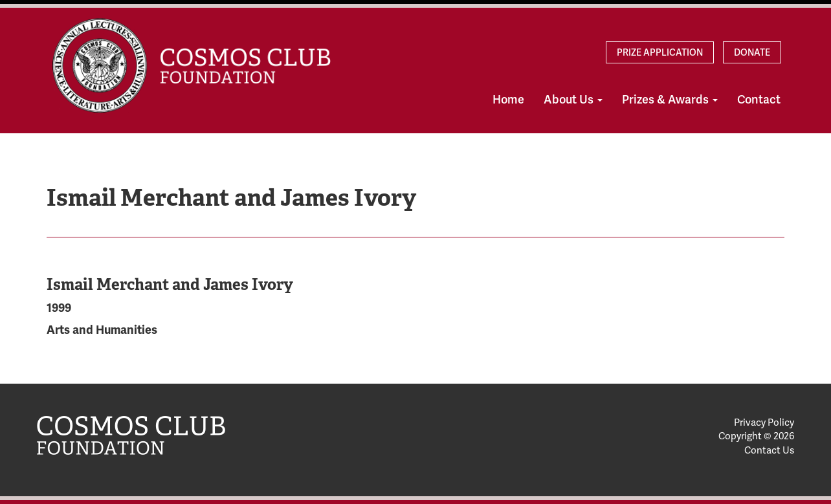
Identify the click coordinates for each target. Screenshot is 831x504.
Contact (759, 99)
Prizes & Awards (670, 99)
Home (508, 99)
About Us (573, 99)
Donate (752, 52)
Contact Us (769, 450)
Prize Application (660, 52)
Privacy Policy (764, 422)
